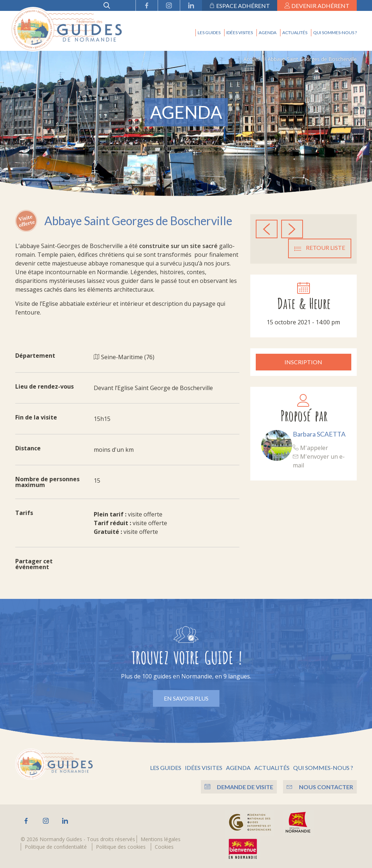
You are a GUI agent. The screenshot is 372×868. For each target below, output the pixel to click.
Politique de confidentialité (56, 846)
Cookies (164, 846)
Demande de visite (238, 786)
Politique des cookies (121, 846)
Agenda (268, 33)
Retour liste (320, 248)
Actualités (295, 33)
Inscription (303, 362)
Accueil (252, 59)
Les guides (209, 33)
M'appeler (310, 447)
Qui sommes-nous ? (335, 33)
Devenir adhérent (317, 6)
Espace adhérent (240, 6)
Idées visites (240, 33)
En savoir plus (186, 698)
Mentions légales (161, 839)
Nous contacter (320, 786)
